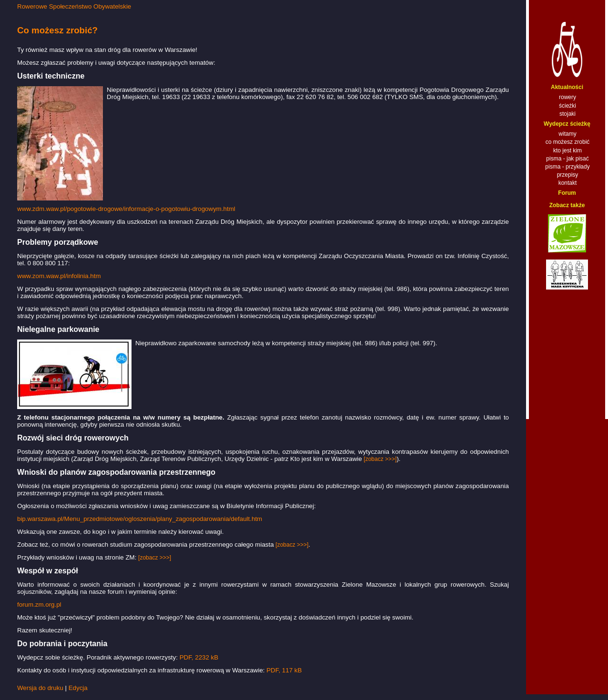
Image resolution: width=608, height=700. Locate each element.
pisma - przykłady (567, 167)
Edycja (78, 688)
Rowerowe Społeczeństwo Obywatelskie (74, 6)
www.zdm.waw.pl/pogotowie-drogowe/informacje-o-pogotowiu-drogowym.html (126, 209)
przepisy (568, 175)
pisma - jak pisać (567, 159)
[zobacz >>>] (380, 459)
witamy (567, 134)
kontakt (568, 183)
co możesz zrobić (568, 142)
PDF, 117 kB (284, 670)
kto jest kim (567, 150)
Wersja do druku (40, 688)
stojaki (567, 114)
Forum (567, 193)
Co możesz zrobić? (57, 30)
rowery (567, 97)
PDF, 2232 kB (199, 657)
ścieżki (567, 106)
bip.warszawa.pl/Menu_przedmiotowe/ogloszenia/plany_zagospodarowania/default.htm (140, 519)
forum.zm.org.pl (39, 605)
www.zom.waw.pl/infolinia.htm (59, 276)
